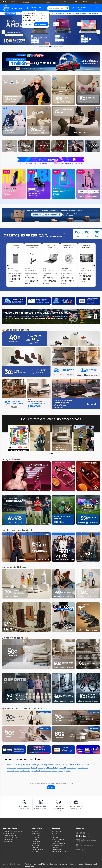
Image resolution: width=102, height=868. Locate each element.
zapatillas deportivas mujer (41, 771)
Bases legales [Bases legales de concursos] (29, 866)
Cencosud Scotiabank (65, 2)
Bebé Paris (36, 847)
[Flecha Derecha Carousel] (94, 265)
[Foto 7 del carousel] (57, 47)
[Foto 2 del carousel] (45, 47)
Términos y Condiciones (33, 864)
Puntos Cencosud (14, 2)
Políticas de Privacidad (76, 864)
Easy (54, 835)
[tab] (50, 454)
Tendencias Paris (37, 849)
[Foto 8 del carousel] (60, 47)
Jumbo (54, 833)
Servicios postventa (10, 835)
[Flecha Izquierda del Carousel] (3, 32)
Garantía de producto (10, 837)
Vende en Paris (37, 831)
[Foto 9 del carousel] (62, 47)
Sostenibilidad (36, 833)
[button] (35, 8)
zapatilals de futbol (51, 768)
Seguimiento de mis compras (13, 831)
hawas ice (85, 765)
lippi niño (67, 771)
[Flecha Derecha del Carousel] (99, 32)
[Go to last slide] (10, 439)
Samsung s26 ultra (47, 765)
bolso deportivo (37, 768)
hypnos (55, 771)
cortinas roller (25, 771)
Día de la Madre (37, 841)
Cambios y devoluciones (11, 839)
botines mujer (12, 765)
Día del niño (36, 843)
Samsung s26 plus (61, 765)
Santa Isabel (56, 837)
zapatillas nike (83, 768)
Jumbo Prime (4, 2)
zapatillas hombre (24, 768)
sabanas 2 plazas (13, 771)
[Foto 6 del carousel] (55, 47)
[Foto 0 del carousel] (40, 47)
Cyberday (35, 839)
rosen (61, 771)
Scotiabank (56, 841)
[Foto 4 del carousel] (50, 47)
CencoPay (55, 847)
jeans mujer (35, 765)
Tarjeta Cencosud (58, 839)
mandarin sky (72, 768)
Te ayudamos (97, 2)
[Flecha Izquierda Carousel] (8, 265)
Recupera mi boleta (10, 833)
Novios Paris (76, 2)
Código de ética (90, 864)
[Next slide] (93, 439)
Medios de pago (8, 841)
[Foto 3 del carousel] (47, 47)
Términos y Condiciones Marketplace (55, 864)
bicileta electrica (75, 765)
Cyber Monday (37, 837)
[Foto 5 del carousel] (52, 47)
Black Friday (36, 835)
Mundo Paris (86, 2)
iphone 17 (62, 768)
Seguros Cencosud (58, 843)
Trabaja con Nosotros (59, 851)
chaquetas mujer (24, 765)
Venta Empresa (57, 849)
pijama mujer (12, 768)
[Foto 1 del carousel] (42, 47)
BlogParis (35, 851)
